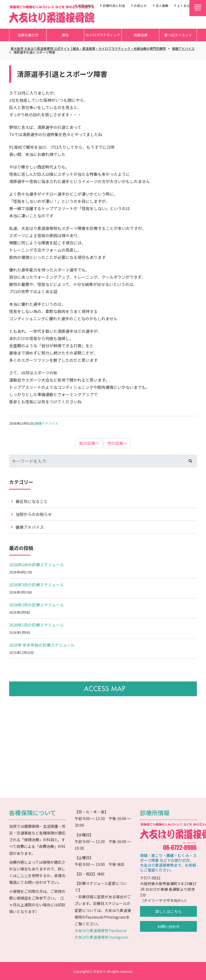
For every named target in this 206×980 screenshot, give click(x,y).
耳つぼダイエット (178, 35)
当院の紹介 (86, 5)
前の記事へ (89, 443)
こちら (22, 875)
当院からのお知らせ (34, 514)
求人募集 (162, 5)
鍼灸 (65, 35)
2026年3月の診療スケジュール (36, 585)
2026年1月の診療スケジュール (36, 625)
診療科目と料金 (114, 5)
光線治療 (141, 35)
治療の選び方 (28, 35)
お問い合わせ (168, 926)
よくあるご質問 (188, 5)
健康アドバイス (47, 423)
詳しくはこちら (168, 911)
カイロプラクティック (103, 35)
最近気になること (32, 501)
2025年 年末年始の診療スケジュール (42, 645)
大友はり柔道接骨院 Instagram (101, 937)
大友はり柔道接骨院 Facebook (101, 930)
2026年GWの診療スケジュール (36, 564)
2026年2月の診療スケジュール (36, 605)
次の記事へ (117, 443)
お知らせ (140, 5)
